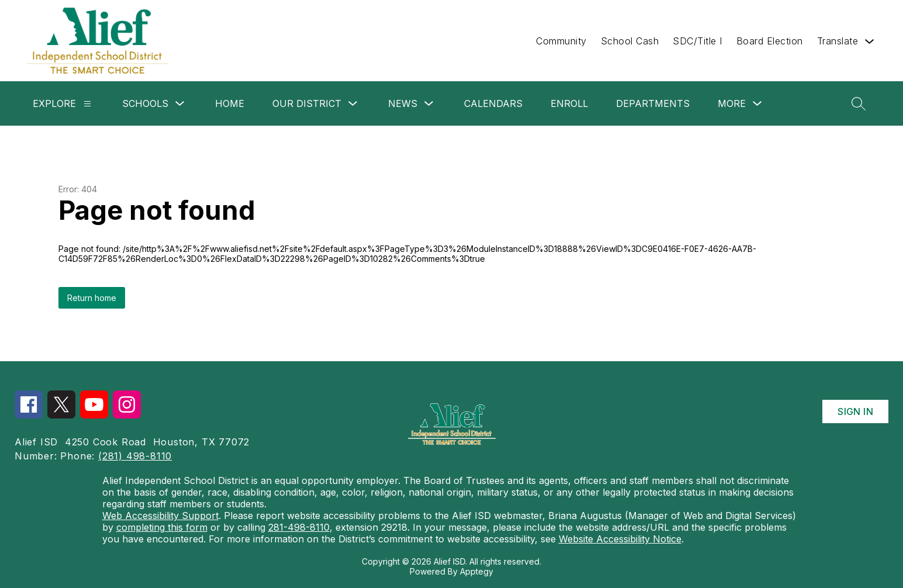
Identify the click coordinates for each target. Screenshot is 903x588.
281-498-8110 (299, 527)
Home (230, 103)
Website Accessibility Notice (620, 539)
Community (561, 41)
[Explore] (87, 104)
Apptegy (477, 571)
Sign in (855, 411)
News (403, 103)
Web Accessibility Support (160, 516)
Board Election (770, 41)
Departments (653, 103)
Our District (307, 103)
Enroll (569, 103)
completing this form (162, 527)
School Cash (630, 41)
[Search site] (859, 103)
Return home (92, 298)
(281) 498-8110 (135, 456)
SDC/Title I (698, 41)
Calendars (493, 103)
